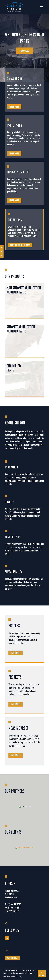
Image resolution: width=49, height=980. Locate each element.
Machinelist (12, 958)
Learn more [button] (16, 976)
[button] (2, 247)
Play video (24, 51)
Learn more (14, 107)
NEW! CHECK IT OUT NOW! (20, 245)
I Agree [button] (42, 974)
